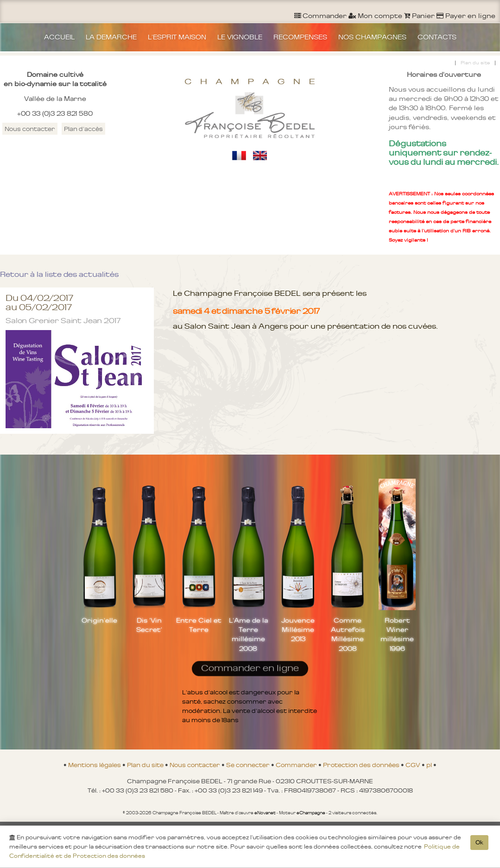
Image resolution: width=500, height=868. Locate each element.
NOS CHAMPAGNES (372, 37)
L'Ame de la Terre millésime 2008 (248, 634)
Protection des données (362, 765)
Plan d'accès (83, 129)
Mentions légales (95, 765)
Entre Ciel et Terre (199, 625)
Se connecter (249, 765)
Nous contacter (30, 129)
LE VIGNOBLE (240, 37)
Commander (297, 765)
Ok (479, 844)
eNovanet (265, 813)
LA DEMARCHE (111, 37)
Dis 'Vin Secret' (149, 625)
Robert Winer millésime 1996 (397, 634)
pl (430, 765)
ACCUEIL (59, 37)
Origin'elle (99, 620)
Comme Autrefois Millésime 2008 (348, 634)
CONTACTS (437, 37)
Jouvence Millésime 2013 (298, 630)
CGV (414, 765)
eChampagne (311, 813)
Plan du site (475, 63)
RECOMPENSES (300, 37)
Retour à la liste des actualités (59, 274)
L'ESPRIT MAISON (177, 37)
